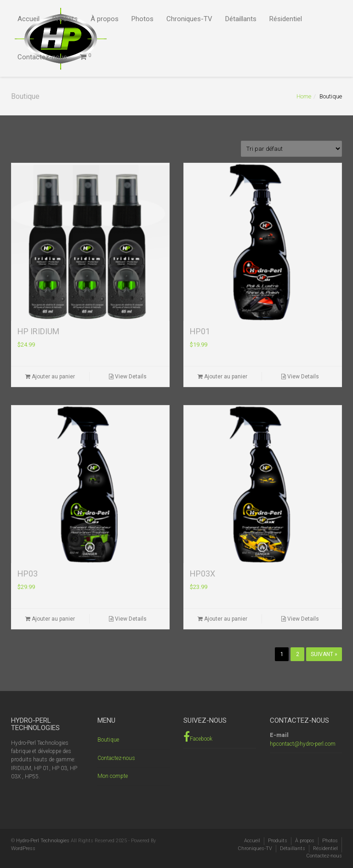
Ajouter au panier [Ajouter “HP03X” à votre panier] (222, 619)
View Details (128, 377)
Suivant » (324, 654)
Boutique (108, 740)
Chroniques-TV (189, 19)
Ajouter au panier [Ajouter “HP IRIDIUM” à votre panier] (50, 377)
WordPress (23, 848)
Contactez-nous (42, 57)
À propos (105, 19)
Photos (142, 19)
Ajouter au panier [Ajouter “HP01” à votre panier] (222, 377)
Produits (65, 19)
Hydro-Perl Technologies (43, 841)
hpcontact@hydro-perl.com (303, 744)
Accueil (28, 19)
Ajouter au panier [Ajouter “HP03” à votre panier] (50, 619)
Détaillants (241, 19)
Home (304, 96)
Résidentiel (286, 19)
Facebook (198, 737)
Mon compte (113, 776)
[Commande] (291, 149)
